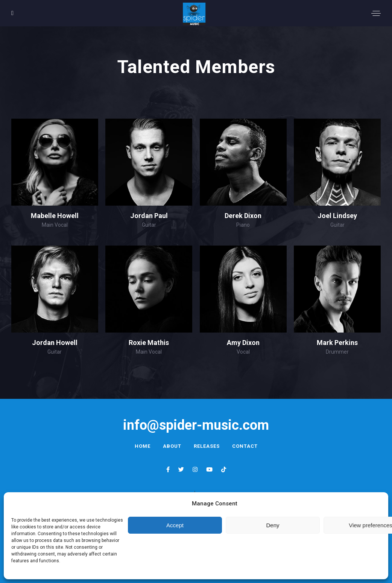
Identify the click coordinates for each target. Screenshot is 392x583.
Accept (175, 525)
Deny (273, 525)
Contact (245, 446)
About (172, 446)
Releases (207, 446)
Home (143, 446)
